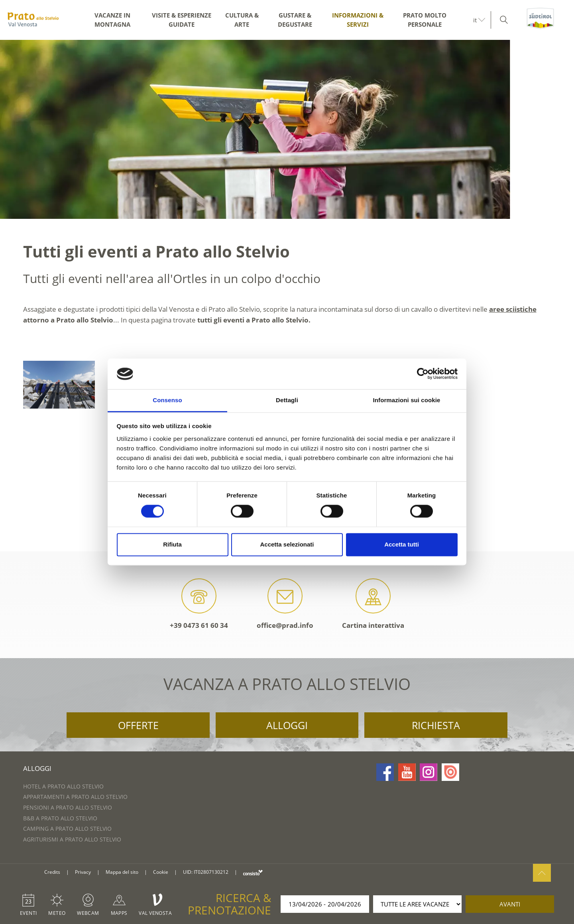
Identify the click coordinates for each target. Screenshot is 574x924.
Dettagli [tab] (287, 400)
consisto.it (253, 872)
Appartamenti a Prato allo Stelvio (75, 797)
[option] (287, 129)
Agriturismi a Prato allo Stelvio (72, 839)
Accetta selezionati (287, 544)
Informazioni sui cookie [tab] (407, 400)
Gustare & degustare (295, 20)
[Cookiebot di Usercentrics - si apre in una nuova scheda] (423, 374)
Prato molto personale (425, 20)
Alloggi (287, 725)
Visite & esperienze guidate (182, 20)
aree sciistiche (513, 309)
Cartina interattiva (373, 604)
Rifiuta (172, 544)
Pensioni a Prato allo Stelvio (68, 807)
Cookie (161, 872)
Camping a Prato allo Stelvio (67, 829)
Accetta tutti (402, 544)
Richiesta (436, 725)
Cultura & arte (242, 20)
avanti (510, 904)
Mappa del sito (122, 872)
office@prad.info (285, 604)
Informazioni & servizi (358, 20)
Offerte (138, 725)
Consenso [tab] (167, 400)
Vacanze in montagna (112, 20)
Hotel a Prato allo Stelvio (63, 786)
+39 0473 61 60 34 (199, 604)
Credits (52, 872)
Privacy (83, 872)
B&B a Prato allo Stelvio (60, 818)
